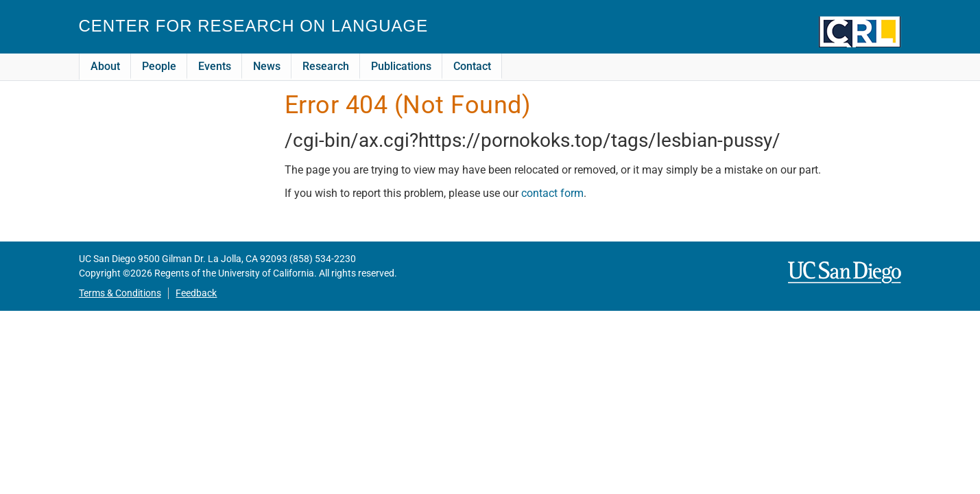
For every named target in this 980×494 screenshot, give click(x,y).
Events (215, 66)
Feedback (196, 293)
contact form (552, 193)
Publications (401, 66)
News (267, 66)
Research (326, 66)
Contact (472, 66)
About (105, 66)
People (159, 66)
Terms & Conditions (120, 293)
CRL (860, 32)
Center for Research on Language (254, 26)
